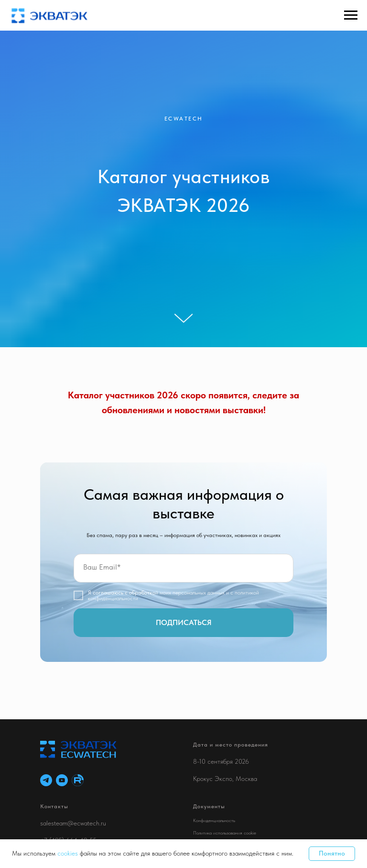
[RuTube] (78, 780)
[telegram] (46, 780)
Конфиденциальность (214, 820)
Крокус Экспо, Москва (225, 779)
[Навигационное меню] (351, 15)
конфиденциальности (113, 598)
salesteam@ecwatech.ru (73, 823)
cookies (69, 853)
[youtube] (62, 780)
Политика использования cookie (225, 833)
